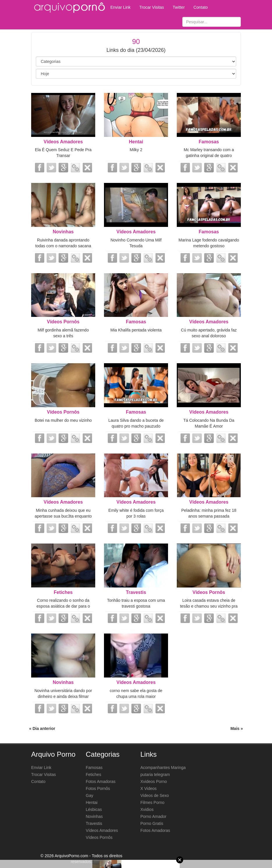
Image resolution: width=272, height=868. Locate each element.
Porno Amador (153, 816)
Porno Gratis (152, 823)
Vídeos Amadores (63, 142)
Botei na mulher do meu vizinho (63, 420)
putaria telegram (155, 775)
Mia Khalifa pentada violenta (136, 330)
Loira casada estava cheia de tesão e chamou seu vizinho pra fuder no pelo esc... (209, 606)
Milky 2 (136, 150)
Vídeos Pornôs (63, 322)
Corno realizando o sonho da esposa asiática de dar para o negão (63, 606)
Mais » (237, 728)
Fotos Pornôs (98, 788)
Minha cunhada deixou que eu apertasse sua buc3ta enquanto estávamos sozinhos (63, 516)
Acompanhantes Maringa (163, 768)
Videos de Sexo (155, 795)
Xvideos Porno (154, 781)
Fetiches (63, 592)
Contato (201, 7)
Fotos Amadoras (101, 781)
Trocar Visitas (152, 7)
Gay (90, 795)
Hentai (136, 142)
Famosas (209, 142)
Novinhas (63, 232)
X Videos (149, 788)
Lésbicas (94, 809)
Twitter (179, 7)
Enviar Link (120, 7)
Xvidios (147, 809)
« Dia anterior (42, 728)
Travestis (136, 592)
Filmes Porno (152, 802)
